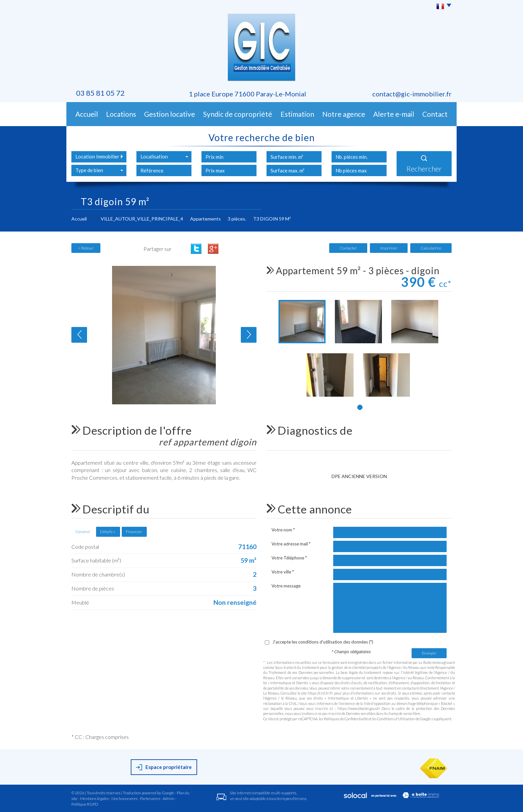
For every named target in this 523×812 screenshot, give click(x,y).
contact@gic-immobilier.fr (412, 94)
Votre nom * (283, 530)
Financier (134, 532)
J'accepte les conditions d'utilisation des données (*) (323, 642)
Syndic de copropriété (238, 114)
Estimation (297, 114)
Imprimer (389, 248)
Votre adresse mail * (291, 544)
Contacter (348, 248)
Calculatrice (431, 248)
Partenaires (150, 798)
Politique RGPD (85, 804)
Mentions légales (94, 798)
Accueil (87, 114)
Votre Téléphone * (289, 558)
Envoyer (429, 653)
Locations (121, 114)
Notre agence (344, 114)
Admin (169, 798)
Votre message (286, 586)
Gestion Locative (170, 114)
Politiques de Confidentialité (346, 719)
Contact (435, 114)
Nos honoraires (124, 798)
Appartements (205, 219)
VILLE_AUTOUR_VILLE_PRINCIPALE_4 (142, 219)
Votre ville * (283, 572)
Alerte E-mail (394, 114)
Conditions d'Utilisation (396, 719)
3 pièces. (237, 219)
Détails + (108, 532)
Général (83, 532)
